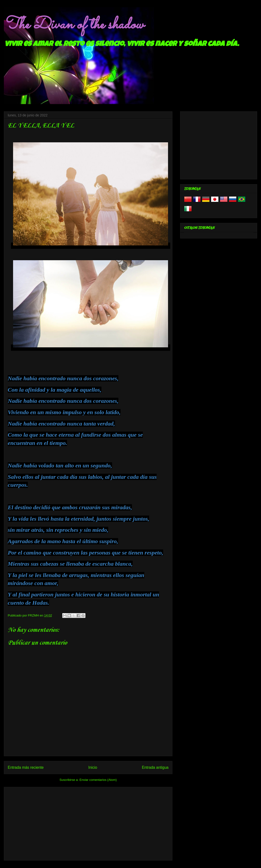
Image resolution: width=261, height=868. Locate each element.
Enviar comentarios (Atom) (98, 780)
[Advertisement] (88, 823)
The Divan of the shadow (74, 25)
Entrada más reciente (26, 767)
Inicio (93, 767)
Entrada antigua (155, 767)
